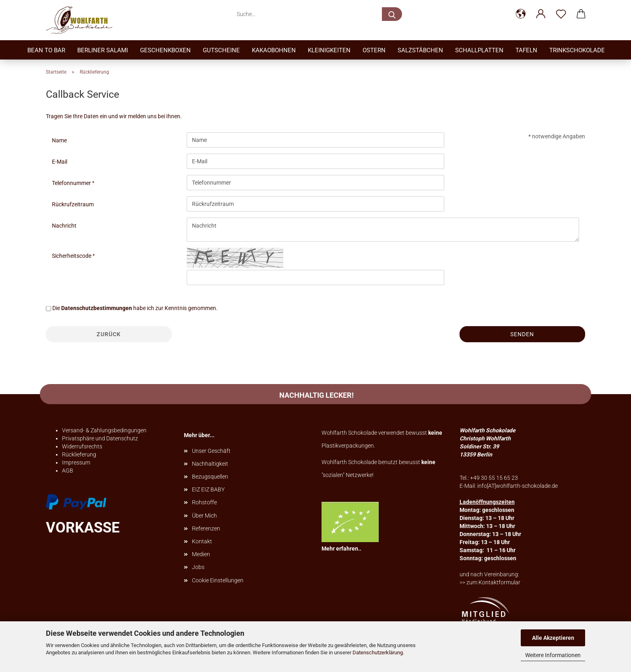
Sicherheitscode (72, 256)
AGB (68, 471)
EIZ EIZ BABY (208, 489)
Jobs (198, 567)
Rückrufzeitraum (73, 204)
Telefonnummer (72, 183)
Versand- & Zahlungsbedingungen (104, 430)
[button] (521, 14)
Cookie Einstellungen (218, 580)
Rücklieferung (79, 454)
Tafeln (526, 50)
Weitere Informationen (553, 655)
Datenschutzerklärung (378, 652)
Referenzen (206, 528)
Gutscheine (221, 50)
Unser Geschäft (211, 451)
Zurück (109, 334)
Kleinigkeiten (329, 50)
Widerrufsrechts (82, 446)
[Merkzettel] (561, 14)
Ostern (374, 50)
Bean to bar (46, 50)
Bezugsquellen (210, 477)
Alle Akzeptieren (553, 638)
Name (59, 140)
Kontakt (202, 541)
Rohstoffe (204, 502)
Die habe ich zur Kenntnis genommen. (135, 308)
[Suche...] (392, 14)
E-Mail (60, 162)
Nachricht (64, 226)
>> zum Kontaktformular (490, 582)
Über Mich (204, 516)
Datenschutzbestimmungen (97, 308)
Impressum (76, 462)
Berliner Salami (103, 50)
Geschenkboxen (165, 50)
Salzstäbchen (420, 50)
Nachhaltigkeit (210, 464)
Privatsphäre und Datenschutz (100, 438)
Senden (522, 334)
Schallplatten (479, 50)
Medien (201, 554)
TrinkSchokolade (577, 50)
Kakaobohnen (274, 50)
